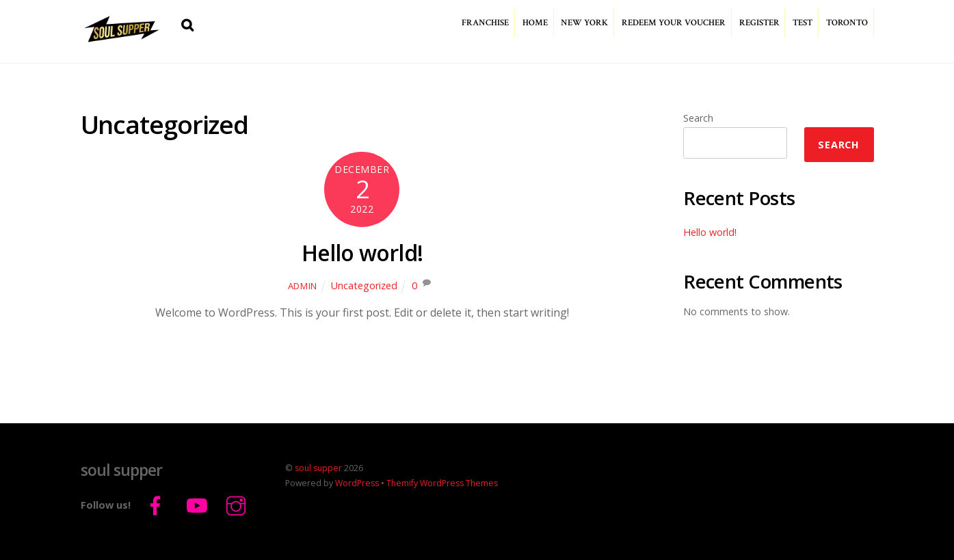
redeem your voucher (674, 23)
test (803, 23)
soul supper (318, 468)
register (759, 23)
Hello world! (362, 253)
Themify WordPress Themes (442, 483)
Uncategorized (364, 285)
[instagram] (238, 504)
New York (584, 23)
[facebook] (158, 504)
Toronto (847, 23)
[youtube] (198, 504)
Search (698, 118)
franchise (485, 23)
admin (303, 286)
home (535, 23)
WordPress (357, 483)
